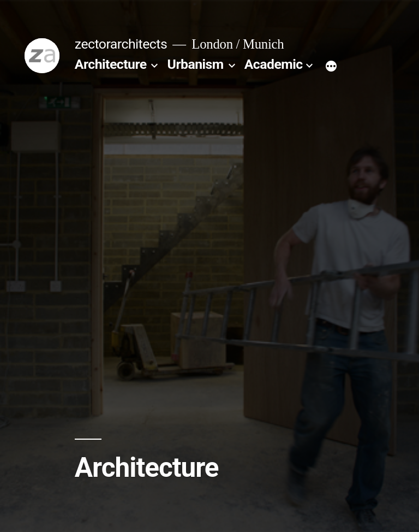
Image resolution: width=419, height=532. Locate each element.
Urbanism (196, 64)
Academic (274, 64)
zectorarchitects (121, 44)
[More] (331, 67)
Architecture (111, 64)
